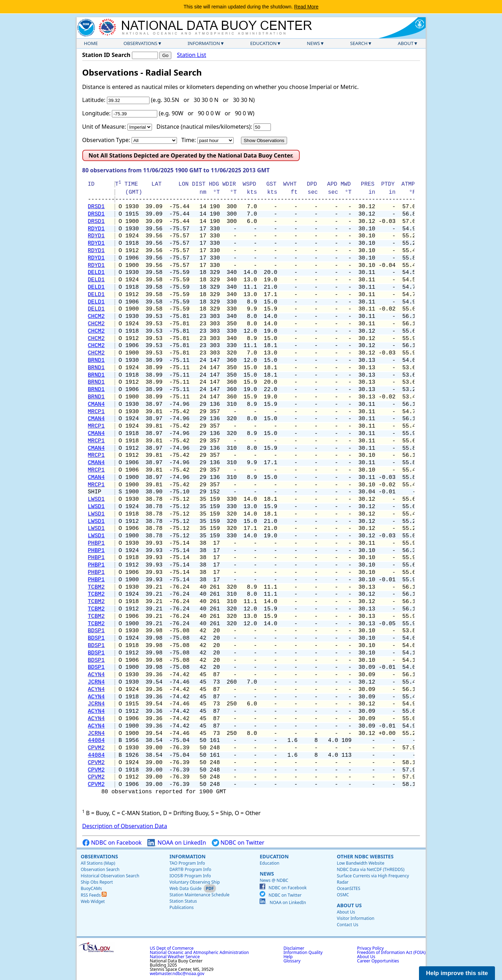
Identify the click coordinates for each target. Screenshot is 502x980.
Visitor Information (355, 918)
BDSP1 (96, 631)
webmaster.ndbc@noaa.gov (177, 973)
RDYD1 (96, 229)
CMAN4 (96, 404)
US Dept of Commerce (172, 948)
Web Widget (93, 901)
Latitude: (94, 100)
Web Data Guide (186, 888)
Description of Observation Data (125, 826)
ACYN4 (96, 675)
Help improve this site (457, 973)
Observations (140, 43)
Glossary (292, 961)
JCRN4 (96, 682)
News (313, 43)
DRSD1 (96, 207)
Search (359, 43)
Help (288, 957)
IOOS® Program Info (190, 876)
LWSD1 (96, 499)
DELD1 (96, 273)
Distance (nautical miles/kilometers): (204, 127)
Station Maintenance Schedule (200, 895)
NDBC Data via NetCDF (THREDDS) (370, 869)
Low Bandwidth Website (360, 863)
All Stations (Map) (98, 863)
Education (263, 43)
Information (204, 43)
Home (91, 43)
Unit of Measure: (104, 127)
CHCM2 (96, 316)
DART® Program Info (190, 869)
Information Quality (303, 952)
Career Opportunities (378, 961)
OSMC (343, 895)
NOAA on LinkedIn (177, 843)
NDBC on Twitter (238, 843)
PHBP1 (96, 543)
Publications (182, 907)
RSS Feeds (94, 895)
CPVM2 (96, 748)
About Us (349, 905)
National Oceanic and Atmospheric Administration (199, 952)
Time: (188, 140)
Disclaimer (294, 948)
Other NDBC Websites (365, 856)
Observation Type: (106, 140)
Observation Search (100, 869)
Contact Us (347, 925)
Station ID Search (106, 55)
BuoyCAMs (91, 888)
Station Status (183, 901)
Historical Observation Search (110, 876)
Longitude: (97, 113)
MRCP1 (96, 412)
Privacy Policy (370, 948)
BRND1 (96, 360)
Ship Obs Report (97, 882)
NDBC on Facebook (112, 843)
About (406, 43)
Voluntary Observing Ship (195, 882)
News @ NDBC (274, 880)
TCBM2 (96, 587)
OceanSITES (348, 888)
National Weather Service (175, 957)
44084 (96, 741)
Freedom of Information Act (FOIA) (391, 952)
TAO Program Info (187, 863)
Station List (192, 55)
